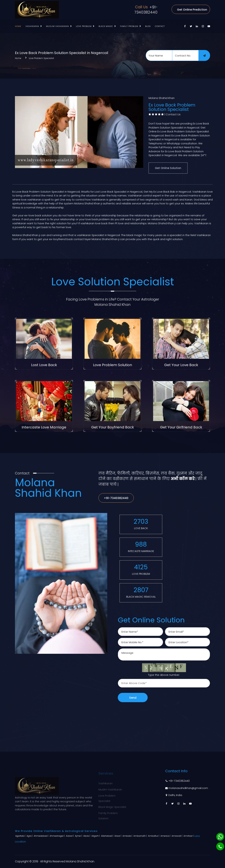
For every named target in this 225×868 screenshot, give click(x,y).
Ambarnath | (140, 836)
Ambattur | (154, 836)
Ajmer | (79, 836)
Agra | (30, 836)
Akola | (87, 836)
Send (133, 698)
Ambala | (128, 836)
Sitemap (137, 800)
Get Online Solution (168, 168)
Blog (148, 26)
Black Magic (106, 26)
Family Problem (129, 26)
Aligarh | (96, 836)
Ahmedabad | (41, 836)
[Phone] (220, 846)
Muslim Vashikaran (57, 26)
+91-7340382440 (146, 10)
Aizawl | (70, 836)
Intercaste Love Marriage (44, 427)
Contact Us (173, 114)
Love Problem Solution (112, 365)
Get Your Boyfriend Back (113, 427)
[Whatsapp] (220, 837)
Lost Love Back (44, 365)
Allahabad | (107, 836)
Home (18, 26)
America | (166, 836)
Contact (160, 26)
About (136, 787)
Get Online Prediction (192, 10)
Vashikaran (32, 26)
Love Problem (84, 26)
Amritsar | (189, 836)
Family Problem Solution (108, 813)
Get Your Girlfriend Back (181, 427)
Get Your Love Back (181, 365)
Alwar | (118, 836)
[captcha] (164, 683)
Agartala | (21, 836)
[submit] (204, 55)
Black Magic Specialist (112, 805)
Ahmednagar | (57, 836)
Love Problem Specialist (41, 58)
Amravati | (177, 836)
